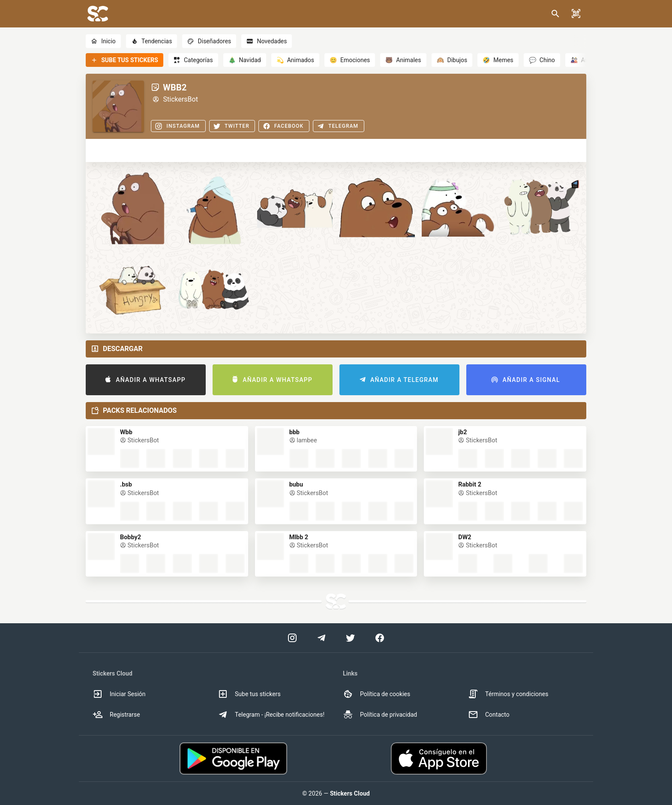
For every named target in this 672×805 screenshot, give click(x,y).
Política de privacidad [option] (380, 715)
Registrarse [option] (116, 715)
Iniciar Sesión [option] (119, 694)
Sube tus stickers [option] (249, 694)
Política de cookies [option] (376, 694)
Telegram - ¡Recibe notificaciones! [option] (271, 715)
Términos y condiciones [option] (508, 694)
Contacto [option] (489, 715)
